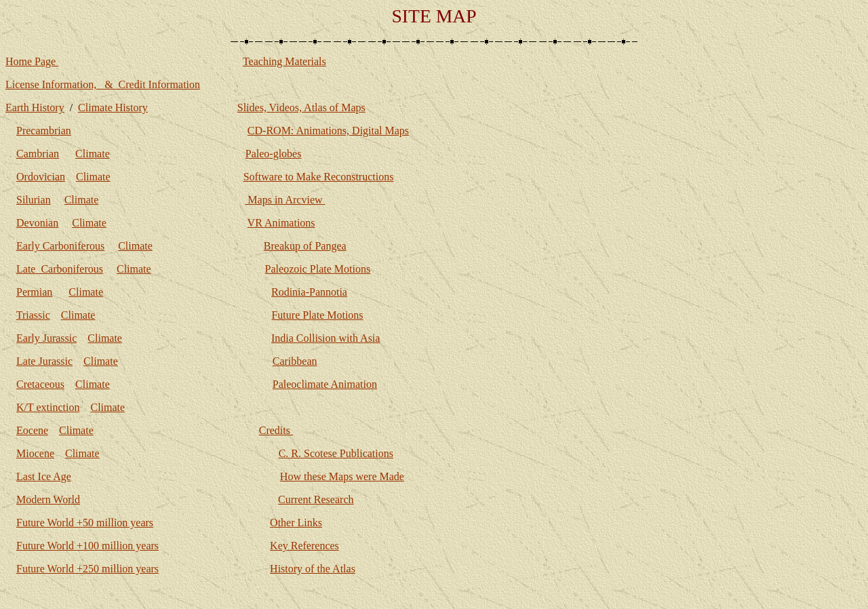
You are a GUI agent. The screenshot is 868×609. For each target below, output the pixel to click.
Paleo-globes (274, 154)
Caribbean (295, 361)
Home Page (32, 61)
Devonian (37, 223)
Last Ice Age (44, 476)
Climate (93, 154)
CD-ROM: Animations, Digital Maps (328, 131)
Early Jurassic (46, 338)
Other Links (296, 523)
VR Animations (281, 223)
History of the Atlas (313, 569)
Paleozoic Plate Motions (318, 269)
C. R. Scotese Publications (336, 453)
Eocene (32, 430)
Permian (34, 292)
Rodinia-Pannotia (309, 292)
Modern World (48, 499)
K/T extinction (48, 407)
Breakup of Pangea (305, 246)
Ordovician (41, 177)
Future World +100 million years (87, 546)
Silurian (34, 200)
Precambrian (44, 131)
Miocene (35, 453)
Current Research (316, 499)
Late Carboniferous (60, 269)
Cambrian (38, 154)
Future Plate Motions (317, 315)
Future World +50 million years (85, 523)
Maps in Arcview (285, 200)
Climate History (113, 107)
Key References (304, 546)
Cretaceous (40, 384)
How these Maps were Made (342, 476)
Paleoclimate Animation (325, 384)
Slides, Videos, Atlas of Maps (301, 107)
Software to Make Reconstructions (319, 177)
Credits (276, 430)
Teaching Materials (284, 61)
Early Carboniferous (60, 246)
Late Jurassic (44, 361)
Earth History (35, 107)
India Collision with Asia (325, 338)
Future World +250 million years (87, 569)
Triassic (33, 315)
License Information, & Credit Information (103, 84)
